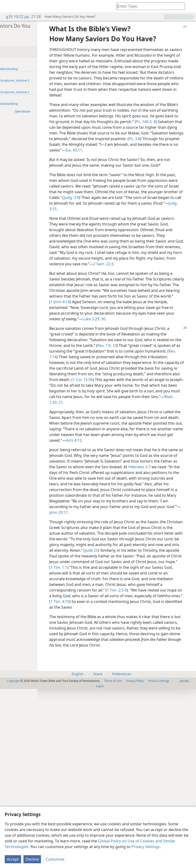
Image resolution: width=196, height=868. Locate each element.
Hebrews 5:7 (94, 600)
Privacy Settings (146, 847)
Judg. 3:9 (141, 246)
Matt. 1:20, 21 (147, 513)
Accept (13, 859)
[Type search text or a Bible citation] (148, 6)
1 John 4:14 (150, 378)
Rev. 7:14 (152, 450)
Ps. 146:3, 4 (94, 153)
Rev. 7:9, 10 (141, 439)
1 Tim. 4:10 (106, 769)
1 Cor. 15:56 (151, 485)
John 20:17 (164, 652)
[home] (7, 6)
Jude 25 (120, 701)
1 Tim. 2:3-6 (94, 758)
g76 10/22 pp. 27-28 (21, 17)
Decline (32, 859)
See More (59, 111)
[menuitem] (7, 6)
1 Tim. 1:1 (105, 724)
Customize (55, 859)
